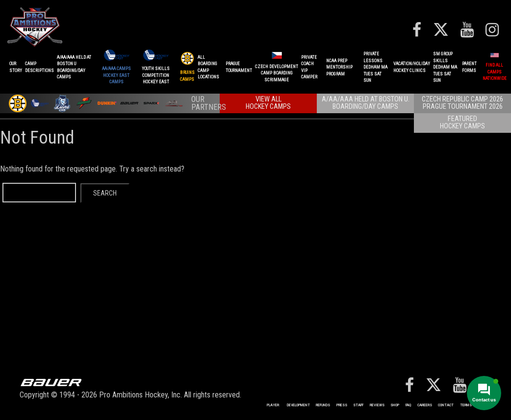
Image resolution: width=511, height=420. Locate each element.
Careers (425, 405)
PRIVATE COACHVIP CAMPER (309, 67)
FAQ (408, 405)
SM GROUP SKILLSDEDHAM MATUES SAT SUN (445, 67)
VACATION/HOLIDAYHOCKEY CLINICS (412, 67)
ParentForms (469, 67)
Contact (446, 405)
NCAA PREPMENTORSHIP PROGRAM (339, 67)
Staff (358, 405)
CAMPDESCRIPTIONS (39, 67)
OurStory (16, 67)
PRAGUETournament (239, 67)
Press (342, 405)
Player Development (288, 405)
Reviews (377, 405)
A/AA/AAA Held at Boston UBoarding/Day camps (74, 67)
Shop (395, 405)
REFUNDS (323, 405)
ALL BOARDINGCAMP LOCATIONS (208, 67)
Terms (466, 405)
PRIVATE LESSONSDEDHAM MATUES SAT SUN (375, 67)
